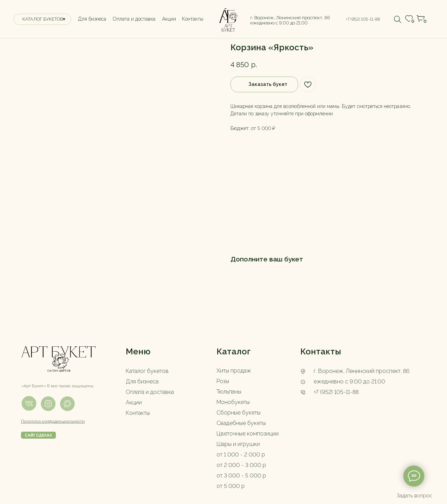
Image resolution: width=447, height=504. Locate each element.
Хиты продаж (234, 371)
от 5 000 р (231, 486)
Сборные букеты (239, 413)
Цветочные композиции (248, 434)
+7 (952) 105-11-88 (336, 392)
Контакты (138, 413)
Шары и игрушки (238, 444)
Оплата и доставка (150, 392)
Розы (223, 381)
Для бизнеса (142, 381)
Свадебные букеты (241, 423)
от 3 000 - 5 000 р (241, 476)
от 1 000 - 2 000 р (241, 455)
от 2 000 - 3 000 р (241, 465)
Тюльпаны (229, 392)
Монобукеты (233, 402)
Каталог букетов (147, 371)
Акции (134, 402)
